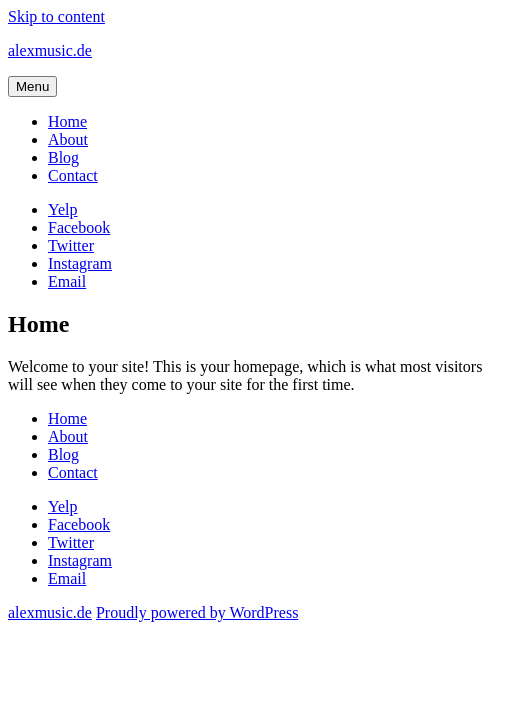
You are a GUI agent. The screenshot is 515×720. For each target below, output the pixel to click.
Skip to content (56, 16)
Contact (73, 175)
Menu (32, 86)
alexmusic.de (50, 50)
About (68, 139)
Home (67, 121)
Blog (63, 157)
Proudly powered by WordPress (197, 612)
